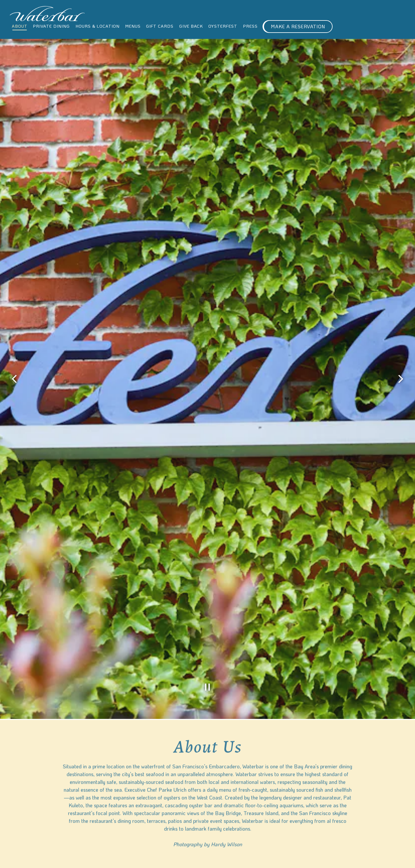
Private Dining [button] (51, 26)
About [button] (20, 26)
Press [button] (250, 26)
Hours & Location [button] (98, 26)
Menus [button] (133, 26)
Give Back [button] (191, 26)
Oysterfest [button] (223, 26)
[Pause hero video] (207, 608)
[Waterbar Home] (47, 13)
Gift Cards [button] (160, 26)
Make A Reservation (298, 26)
